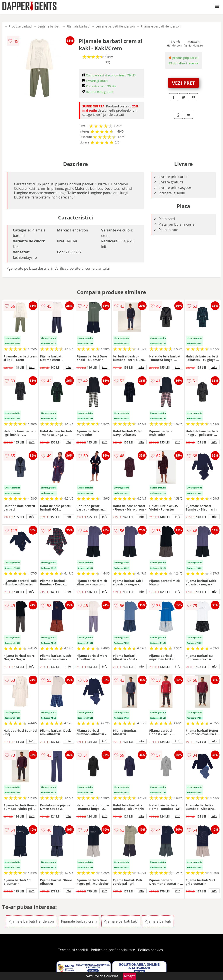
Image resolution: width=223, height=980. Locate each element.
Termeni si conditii (73, 950)
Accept (129, 976)
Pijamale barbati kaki (121, 921)
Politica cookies (150, 950)
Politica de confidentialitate (113, 950)
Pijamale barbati (78, 26)
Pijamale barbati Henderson (161, 26)
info (32, 367)
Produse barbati (20, 26)
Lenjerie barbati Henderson (115, 26)
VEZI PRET (183, 83)
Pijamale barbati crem (79, 921)
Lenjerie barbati (49, 26)
